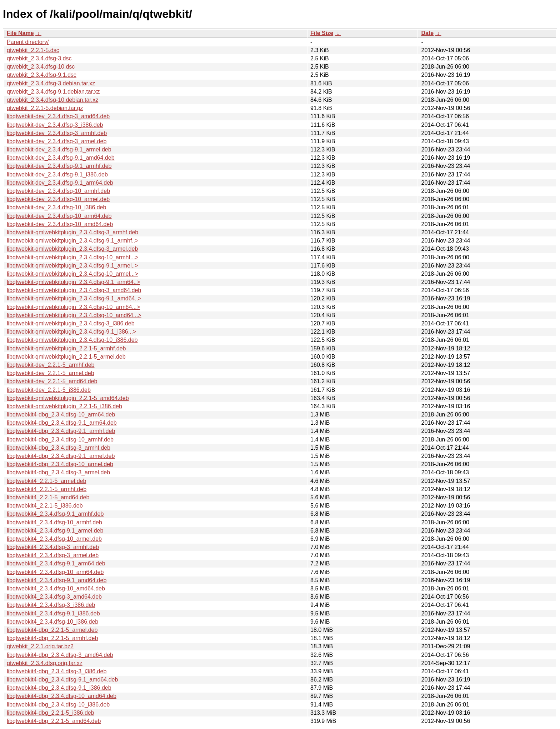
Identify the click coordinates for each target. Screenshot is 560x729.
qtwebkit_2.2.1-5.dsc (33, 50)
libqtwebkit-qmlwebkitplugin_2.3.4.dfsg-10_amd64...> (74, 315)
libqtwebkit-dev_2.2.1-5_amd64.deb (52, 381)
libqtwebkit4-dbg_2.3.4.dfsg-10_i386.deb (58, 705)
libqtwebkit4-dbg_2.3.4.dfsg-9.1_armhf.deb (61, 431)
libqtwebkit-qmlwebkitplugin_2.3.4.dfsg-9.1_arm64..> (73, 282)
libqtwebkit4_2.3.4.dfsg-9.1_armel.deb (55, 531)
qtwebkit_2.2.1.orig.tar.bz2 (40, 646)
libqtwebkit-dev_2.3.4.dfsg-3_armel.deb (57, 141)
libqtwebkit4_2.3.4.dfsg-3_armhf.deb (53, 547)
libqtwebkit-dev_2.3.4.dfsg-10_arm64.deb (59, 216)
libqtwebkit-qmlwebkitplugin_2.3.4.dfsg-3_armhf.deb (72, 232)
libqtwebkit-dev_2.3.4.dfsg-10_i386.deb (56, 207)
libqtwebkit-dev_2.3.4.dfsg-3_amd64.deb (58, 116)
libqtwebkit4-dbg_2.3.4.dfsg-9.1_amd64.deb (62, 680)
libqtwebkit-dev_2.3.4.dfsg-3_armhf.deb (57, 133)
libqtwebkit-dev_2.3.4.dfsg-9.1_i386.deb (57, 174)
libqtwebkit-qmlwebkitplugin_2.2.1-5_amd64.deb (68, 398)
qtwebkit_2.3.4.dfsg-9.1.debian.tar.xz (53, 92)
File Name (20, 33)
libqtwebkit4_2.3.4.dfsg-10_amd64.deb (56, 588)
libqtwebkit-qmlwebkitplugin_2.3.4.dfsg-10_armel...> (72, 274)
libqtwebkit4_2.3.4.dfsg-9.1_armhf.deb (55, 514)
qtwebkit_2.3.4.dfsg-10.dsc (41, 67)
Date (427, 33)
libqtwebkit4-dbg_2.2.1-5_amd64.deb (54, 721)
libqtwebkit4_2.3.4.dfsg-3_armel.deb (53, 555)
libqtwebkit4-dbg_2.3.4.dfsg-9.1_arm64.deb (62, 423)
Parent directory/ (28, 42)
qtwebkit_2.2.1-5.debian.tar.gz (45, 108)
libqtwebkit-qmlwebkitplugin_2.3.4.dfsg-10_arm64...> (73, 307)
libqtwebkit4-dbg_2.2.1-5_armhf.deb (52, 638)
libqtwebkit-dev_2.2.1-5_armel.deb (51, 373)
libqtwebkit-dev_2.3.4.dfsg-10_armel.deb (58, 199)
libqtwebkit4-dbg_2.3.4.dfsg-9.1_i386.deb (59, 688)
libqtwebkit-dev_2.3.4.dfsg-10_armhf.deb (58, 191)
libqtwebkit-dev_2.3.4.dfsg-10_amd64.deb (60, 224)
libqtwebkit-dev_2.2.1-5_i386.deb (49, 390)
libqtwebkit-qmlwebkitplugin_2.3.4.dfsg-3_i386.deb (71, 323)
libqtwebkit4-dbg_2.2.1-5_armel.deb (52, 630)
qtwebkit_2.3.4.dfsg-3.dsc (39, 58)
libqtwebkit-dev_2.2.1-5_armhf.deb (51, 365)
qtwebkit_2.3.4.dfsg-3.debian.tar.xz (51, 83)
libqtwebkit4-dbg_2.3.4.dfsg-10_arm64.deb (61, 415)
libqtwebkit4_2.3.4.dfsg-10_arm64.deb (55, 572)
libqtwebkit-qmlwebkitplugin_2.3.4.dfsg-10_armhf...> (73, 257)
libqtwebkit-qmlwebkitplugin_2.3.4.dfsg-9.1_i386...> (71, 332)
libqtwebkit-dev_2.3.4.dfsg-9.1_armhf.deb (59, 166)
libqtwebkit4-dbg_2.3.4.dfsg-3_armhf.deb (59, 448)
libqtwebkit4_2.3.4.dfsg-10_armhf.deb (54, 522)
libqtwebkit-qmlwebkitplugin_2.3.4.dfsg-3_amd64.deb (74, 290)
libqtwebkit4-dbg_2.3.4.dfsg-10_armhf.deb (60, 440)
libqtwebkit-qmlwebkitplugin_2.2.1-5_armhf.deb (66, 348)
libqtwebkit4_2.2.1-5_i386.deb (45, 506)
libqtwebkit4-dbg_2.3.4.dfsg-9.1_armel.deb (61, 456)
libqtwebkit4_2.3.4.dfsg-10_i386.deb (52, 622)
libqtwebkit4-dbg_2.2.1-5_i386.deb (51, 713)
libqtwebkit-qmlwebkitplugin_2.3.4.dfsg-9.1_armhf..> (73, 241)
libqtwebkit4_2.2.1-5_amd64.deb (48, 497)
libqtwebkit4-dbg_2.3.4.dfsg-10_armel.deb (60, 464)
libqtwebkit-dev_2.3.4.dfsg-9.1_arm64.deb (60, 183)
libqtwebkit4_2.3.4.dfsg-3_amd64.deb (54, 597)
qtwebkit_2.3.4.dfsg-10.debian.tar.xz (52, 100)
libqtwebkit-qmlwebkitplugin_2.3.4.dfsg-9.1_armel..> (72, 266)
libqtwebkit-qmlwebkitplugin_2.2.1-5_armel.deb (66, 357)
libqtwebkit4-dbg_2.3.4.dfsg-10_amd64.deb (62, 696)
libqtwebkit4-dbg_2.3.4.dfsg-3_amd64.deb (60, 655)
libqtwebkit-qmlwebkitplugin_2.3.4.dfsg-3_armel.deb (72, 249)
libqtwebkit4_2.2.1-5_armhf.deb (47, 489)
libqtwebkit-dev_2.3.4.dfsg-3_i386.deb (55, 125)
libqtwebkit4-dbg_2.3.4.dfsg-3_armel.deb (58, 472)
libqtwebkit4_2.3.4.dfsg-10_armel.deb (54, 539)
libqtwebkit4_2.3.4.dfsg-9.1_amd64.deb (57, 580)
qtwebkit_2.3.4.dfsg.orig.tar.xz (45, 663)
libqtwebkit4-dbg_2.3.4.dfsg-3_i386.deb (57, 671)
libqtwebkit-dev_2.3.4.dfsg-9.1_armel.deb (59, 149)
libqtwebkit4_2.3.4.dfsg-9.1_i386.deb (53, 613)
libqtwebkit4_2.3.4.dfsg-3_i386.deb (51, 605)
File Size (322, 33)
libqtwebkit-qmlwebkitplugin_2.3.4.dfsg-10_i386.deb (72, 340)
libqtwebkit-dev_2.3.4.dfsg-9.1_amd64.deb (61, 158)
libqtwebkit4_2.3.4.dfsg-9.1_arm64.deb (56, 563)
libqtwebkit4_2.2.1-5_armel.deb (46, 481)
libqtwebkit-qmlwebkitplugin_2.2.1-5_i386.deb (64, 406)
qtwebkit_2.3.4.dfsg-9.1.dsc (42, 75)
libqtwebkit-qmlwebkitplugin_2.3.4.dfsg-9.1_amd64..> (74, 298)
